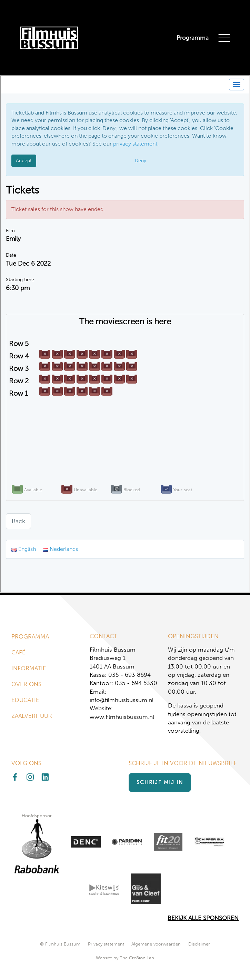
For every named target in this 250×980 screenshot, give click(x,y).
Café (18, 652)
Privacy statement (106, 944)
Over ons (26, 684)
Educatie (25, 700)
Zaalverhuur (32, 716)
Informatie (29, 668)
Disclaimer (199, 944)
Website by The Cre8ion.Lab (125, 958)
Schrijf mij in (160, 782)
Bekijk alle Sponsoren (203, 918)
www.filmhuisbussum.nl (122, 717)
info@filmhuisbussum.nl (122, 700)
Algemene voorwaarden (156, 944)
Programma (193, 38)
